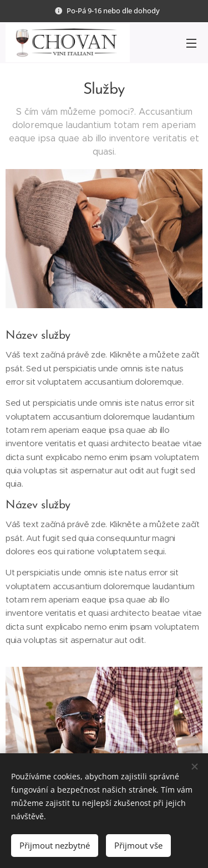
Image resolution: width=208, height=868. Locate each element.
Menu (191, 43)
